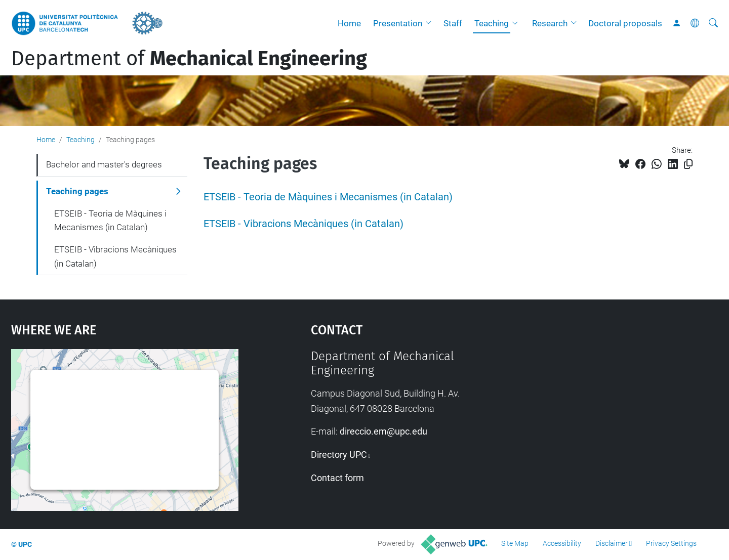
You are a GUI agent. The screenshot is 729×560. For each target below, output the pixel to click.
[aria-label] (713, 23)
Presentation (398, 23)
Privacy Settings (671, 543)
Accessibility (562, 543)
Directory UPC (339, 455)
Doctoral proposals (625, 23)
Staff (453, 23)
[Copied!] (688, 164)
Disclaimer (612, 543)
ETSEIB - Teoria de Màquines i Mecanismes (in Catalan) (328, 197)
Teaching (492, 23)
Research (550, 23)
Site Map (515, 543)
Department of (189, 59)
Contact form (337, 478)
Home (349, 23)
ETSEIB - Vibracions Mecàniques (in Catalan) (303, 224)
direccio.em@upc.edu (383, 431)
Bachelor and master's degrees (104, 164)
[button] (431, 23)
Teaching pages (77, 191)
